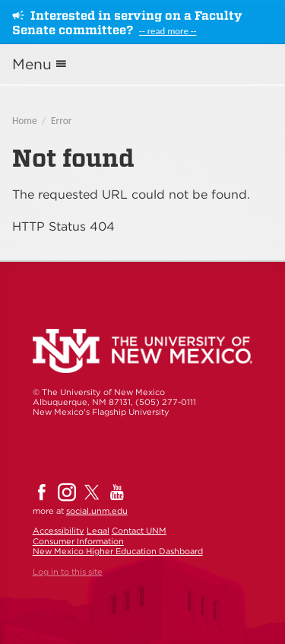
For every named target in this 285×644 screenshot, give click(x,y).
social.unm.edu (97, 511)
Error (61, 121)
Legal (98, 531)
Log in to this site (68, 572)
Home (25, 121)
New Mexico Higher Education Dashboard (118, 551)
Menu (32, 64)
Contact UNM (139, 531)
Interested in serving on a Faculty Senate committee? (127, 23)
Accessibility (59, 531)
